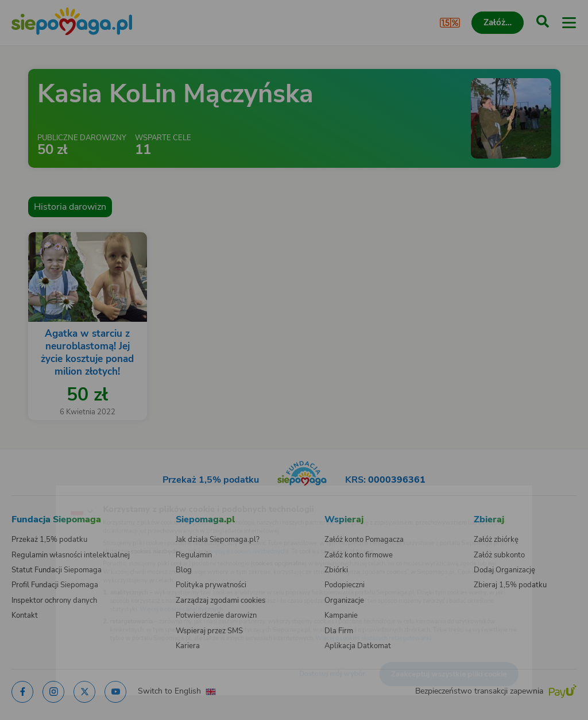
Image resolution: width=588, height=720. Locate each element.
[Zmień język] (32, 493)
